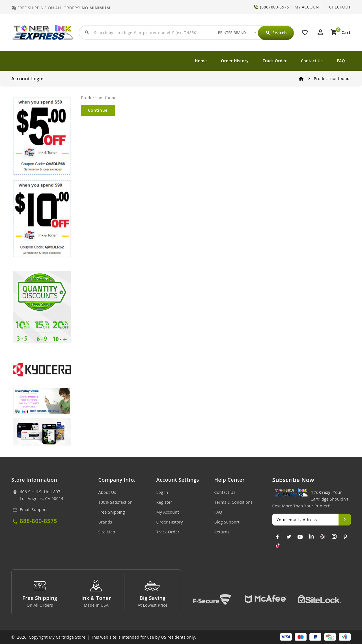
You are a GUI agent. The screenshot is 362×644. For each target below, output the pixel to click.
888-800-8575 (38, 521)
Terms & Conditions (234, 502)
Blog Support (227, 522)
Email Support (34, 510)
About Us (107, 492)
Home (201, 61)
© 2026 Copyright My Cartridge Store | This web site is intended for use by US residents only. (104, 637)
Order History (235, 61)
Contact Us (312, 61)
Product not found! (332, 78)
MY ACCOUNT (308, 7)
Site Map (107, 532)
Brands (105, 522)
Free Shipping (112, 512)
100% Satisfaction (116, 502)
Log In (162, 492)
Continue (98, 110)
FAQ (341, 61)
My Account (168, 512)
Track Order (275, 61)
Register (164, 502)
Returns (222, 532)
